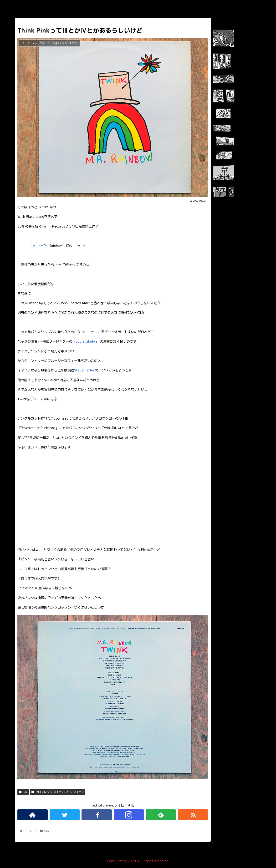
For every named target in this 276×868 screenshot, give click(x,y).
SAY (23, 792)
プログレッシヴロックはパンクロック (58, 792)
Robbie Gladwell (87, 341)
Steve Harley (84, 370)
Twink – (37, 245)
